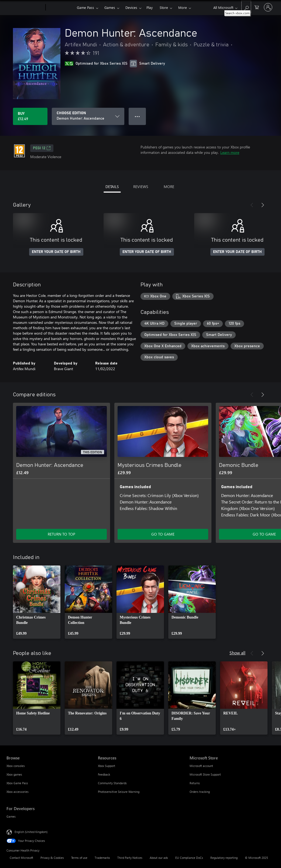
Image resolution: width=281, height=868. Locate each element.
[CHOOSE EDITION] (88, 116)
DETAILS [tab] (112, 187)
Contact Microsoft (21, 858)
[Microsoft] (25, 8)
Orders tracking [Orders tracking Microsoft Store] (200, 792)
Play (150, 7)
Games (110, 7)
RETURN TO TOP (61, 534)
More (183, 7)
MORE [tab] (169, 187)
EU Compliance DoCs (189, 858)
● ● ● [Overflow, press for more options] (137, 116)
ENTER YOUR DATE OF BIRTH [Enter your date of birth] (56, 252)
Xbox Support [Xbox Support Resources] (107, 766)
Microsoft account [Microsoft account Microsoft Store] (201, 766)
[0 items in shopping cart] (257, 7)
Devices (131, 7)
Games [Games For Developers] (11, 816)
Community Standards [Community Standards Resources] (112, 783)
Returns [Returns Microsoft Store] (195, 783)
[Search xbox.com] (246, 7)
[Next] (263, 205)
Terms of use (79, 858)
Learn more (230, 152)
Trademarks (102, 858)
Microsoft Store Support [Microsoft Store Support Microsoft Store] (205, 774)
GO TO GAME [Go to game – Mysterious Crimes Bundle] (163, 534)
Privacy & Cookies (52, 858)
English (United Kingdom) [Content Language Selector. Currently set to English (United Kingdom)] (31, 832)
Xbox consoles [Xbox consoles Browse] (16, 766)
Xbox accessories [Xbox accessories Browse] (18, 792)
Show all (237, 653)
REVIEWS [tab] (141, 187)
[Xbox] (61, 8)
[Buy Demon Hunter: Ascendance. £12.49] (30, 116)
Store (164, 7)
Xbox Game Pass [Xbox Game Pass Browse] (17, 783)
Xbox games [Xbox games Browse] (14, 774)
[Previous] (252, 205)
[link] (37, 602)
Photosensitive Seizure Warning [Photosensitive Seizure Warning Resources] (119, 792)
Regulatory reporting (224, 858)
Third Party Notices (130, 858)
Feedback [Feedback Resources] (104, 774)
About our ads (159, 858)
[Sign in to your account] (268, 7)
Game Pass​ (85, 7)
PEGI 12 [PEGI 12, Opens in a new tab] (42, 148)
